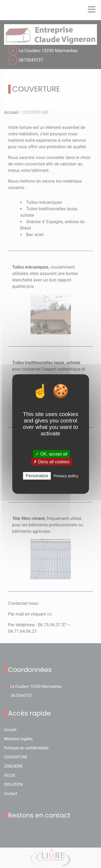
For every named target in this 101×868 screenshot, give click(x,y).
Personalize (37, 476)
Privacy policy (66, 476)
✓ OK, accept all (51, 454)
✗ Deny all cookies (51, 462)
